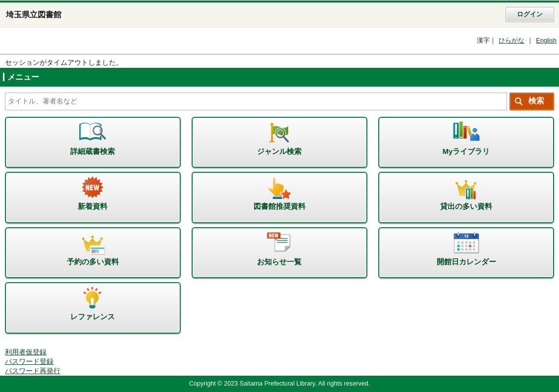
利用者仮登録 (26, 352)
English (546, 41)
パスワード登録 (29, 362)
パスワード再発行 (33, 371)
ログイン (530, 14)
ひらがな (511, 41)
